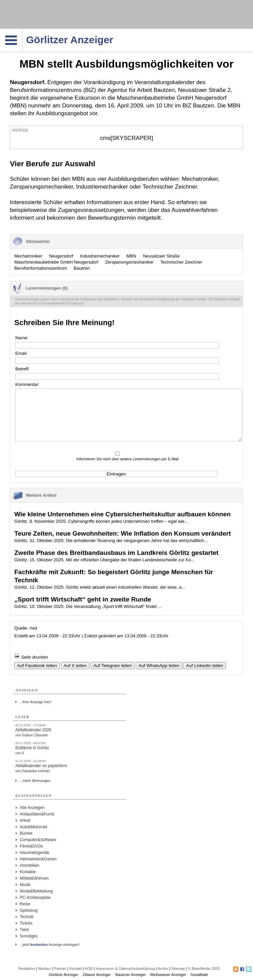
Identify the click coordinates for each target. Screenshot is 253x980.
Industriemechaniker (100, 256)
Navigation (22, 31)
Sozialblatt (199, 975)
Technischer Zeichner (181, 262)
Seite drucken (31, 657)
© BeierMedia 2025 (204, 969)
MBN (131, 256)
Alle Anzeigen (32, 808)
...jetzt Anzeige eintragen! (49, 945)
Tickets (26, 923)
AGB (89, 969)
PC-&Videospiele (35, 898)
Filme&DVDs (31, 846)
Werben (44, 969)
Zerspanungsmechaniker (129, 262)
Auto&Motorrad (33, 827)
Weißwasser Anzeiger (168, 975)
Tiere (24, 930)
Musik (25, 885)
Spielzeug (29, 910)
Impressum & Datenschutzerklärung (125, 969)
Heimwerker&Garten (38, 859)
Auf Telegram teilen (113, 666)
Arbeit (25, 820)
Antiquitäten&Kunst (37, 814)
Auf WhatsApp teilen (159, 666)
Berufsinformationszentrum (40, 268)
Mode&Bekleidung (36, 891)
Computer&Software (38, 840)
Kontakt (76, 969)
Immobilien (29, 865)
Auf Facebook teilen (37, 666)
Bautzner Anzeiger (130, 975)
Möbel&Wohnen (34, 878)
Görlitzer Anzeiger (64, 975)
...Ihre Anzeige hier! (35, 702)
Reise (25, 904)
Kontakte (28, 872)
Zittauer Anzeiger (97, 975)
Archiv (163, 969)
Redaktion (27, 969)
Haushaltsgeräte (34, 853)
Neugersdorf (61, 256)
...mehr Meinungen (35, 781)
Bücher (26, 833)
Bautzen (82, 268)
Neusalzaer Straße (161, 256)
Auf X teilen (75, 666)
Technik (27, 917)
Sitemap (178, 969)
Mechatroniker (28, 256)
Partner (60, 969)
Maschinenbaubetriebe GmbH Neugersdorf (56, 262)
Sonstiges (29, 936)
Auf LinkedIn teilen (205, 666)
